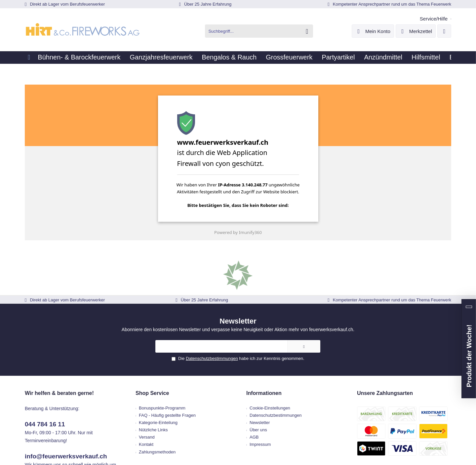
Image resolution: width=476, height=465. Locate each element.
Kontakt (161, 386)
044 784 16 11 (67, 359)
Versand (162, 379)
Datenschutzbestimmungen (222, 303)
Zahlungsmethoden (172, 393)
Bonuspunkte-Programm (177, 350)
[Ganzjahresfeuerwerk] (156, 58)
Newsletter (260, 364)
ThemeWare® (299, 443)
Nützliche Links (168, 372)
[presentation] (224, 197)
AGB (254, 379)
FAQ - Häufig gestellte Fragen (182, 357)
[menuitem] (434, 17)
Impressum (260, 386)
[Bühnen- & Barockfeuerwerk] (77, 58)
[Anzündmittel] (364, 58)
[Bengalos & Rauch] (221, 58)
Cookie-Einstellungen (270, 350)
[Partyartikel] (323, 58)
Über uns (258, 372)
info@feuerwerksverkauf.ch (80, 374)
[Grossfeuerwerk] (277, 58)
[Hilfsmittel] (403, 58)
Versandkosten (264, 436)
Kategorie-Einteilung (173, 364)
